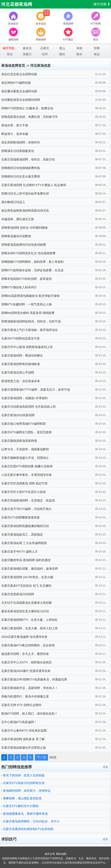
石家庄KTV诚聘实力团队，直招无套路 (26, 432)
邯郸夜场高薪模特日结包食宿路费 (24, 245)
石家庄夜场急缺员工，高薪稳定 (22, 534)
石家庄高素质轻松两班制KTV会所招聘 (27, 829)
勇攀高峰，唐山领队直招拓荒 (21, 798)
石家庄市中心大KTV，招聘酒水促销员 (26, 662)
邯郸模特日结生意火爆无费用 (21, 176)
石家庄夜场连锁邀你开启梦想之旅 (24, 748)
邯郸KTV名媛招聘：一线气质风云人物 (26, 304)
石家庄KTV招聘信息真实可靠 (21, 338)
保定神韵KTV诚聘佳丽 (16, 83)
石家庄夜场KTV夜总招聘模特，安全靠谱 (28, 645)
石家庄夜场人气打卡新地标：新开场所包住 (30, 330)
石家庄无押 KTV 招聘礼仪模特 (21, 705)
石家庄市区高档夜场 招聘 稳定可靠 (24, 483)
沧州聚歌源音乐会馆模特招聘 (21, 100)
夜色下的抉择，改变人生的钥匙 (23, 775)
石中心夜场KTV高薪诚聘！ (19, 722)
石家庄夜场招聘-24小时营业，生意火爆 (27, 577)
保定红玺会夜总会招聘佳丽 (19, 74)
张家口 (27, 54)
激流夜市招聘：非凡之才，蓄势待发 (25, 654)
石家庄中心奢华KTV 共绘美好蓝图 (24, 731)
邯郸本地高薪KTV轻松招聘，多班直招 (26, 279)
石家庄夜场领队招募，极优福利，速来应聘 (30, 569)
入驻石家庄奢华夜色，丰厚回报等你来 (27, 475)
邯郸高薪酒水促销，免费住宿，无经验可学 (30, 117)
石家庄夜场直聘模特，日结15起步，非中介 (31, 821)
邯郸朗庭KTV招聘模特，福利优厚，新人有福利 (32, 262)
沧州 (45, 54)
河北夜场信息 (40, 66)
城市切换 (102, 4)
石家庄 (45, 48)
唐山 (62, 48)
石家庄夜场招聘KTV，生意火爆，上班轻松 (29, 620)
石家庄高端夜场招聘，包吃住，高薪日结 (28, 159)
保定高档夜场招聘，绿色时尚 (21, 142)
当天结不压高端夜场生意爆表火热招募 (27, 603)
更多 (105, 767)
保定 (97, 54)
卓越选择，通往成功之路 (18, 219)
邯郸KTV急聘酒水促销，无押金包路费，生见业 (32, 270)
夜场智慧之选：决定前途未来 (21, 381)
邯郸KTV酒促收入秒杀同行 (19, 287)
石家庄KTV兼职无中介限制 (20, 806)
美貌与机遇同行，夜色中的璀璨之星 (25, 696)
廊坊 (62, 54)
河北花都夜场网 (17, 4)
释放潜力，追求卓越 (15, 134)
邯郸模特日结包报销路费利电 (21, 168)
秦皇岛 (27, 48)
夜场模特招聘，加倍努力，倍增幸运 (26, 791)
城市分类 (50, 854)
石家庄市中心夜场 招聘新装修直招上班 (27, 347)
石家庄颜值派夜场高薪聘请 (19, 441)
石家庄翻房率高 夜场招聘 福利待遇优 (26, 560)
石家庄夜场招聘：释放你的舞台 (22, 355)
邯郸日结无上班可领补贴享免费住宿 (25, 194)
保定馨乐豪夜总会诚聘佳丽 (19, 91)
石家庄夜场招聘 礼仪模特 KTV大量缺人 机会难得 (34, 185)
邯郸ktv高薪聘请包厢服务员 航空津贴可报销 (30, 296)
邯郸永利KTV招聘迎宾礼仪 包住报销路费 (28, 253)
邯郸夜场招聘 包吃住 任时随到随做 (24, 228)
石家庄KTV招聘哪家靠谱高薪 (21, 517)
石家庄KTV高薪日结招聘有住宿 (23, 783)
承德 (79, 48)
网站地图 (61, 854)
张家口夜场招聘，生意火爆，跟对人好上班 (30, 628)
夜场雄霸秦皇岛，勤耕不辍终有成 (24, 814)
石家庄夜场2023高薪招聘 (18, 415)
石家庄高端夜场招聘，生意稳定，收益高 (28, 500)
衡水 (79, 54)
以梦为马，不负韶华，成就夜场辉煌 (25, 449)
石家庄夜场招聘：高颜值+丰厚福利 (24, 398)
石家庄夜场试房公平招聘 (18, 373)
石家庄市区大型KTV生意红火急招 (23, 492)
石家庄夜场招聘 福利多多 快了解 (23, 739)
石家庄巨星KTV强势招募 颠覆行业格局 (27, 466)
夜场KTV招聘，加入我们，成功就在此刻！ (29, 713)
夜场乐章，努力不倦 (15, 125)
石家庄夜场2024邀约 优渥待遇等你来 (26, 671)
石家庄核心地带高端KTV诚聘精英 (23, 424)
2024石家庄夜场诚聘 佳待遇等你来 (24, 637)
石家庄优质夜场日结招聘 (18, 594)
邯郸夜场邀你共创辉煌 (16, 236)
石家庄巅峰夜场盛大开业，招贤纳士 (25, 458)
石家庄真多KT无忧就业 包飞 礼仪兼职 (26, 586)
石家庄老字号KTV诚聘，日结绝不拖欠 (26, 509)
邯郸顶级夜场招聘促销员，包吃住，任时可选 (31, 321)
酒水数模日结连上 (13, 202)
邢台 (10, 54)
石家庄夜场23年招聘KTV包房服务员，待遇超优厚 (34, 679)
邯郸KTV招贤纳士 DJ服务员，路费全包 (27, 108)
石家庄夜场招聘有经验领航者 (21, 364)
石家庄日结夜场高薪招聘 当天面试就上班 (28, 407)
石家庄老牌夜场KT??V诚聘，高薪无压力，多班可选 (36, 390)
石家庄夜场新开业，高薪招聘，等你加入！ (30, 688)
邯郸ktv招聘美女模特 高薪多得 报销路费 (28, 313)
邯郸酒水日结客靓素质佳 (18, 151)
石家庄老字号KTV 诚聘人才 (19, 552)
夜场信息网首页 (13, 66)
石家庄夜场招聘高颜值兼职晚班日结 (25, 526)
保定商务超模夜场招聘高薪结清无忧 (25, 211)
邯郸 (97, 48)
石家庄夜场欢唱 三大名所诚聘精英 (24, 543)
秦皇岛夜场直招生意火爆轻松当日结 (25, 611)
